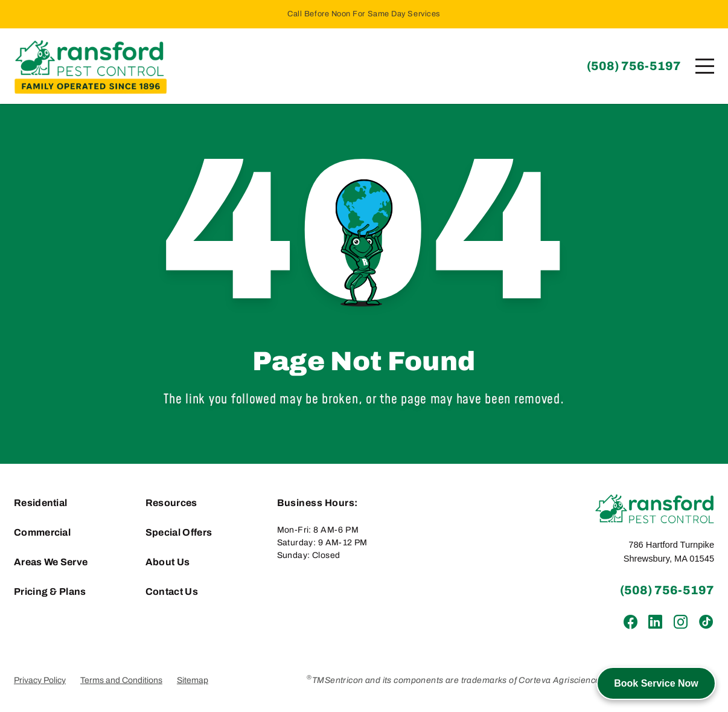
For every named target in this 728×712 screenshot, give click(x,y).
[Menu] (705, 66)
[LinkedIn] (655, 622)
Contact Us (172, 592)
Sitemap (193, 680)
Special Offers (179, 532)
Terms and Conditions (121, 680)
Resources (171, 503)
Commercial (42, 532)
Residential (41, 503)
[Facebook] (631, 622)
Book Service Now (656, 683)
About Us (168, 562)
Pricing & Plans (50, 592)
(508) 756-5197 (634, 66)
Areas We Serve (51, 562)
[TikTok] (705, 622)
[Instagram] (680, 622)
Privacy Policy (40, 680)
